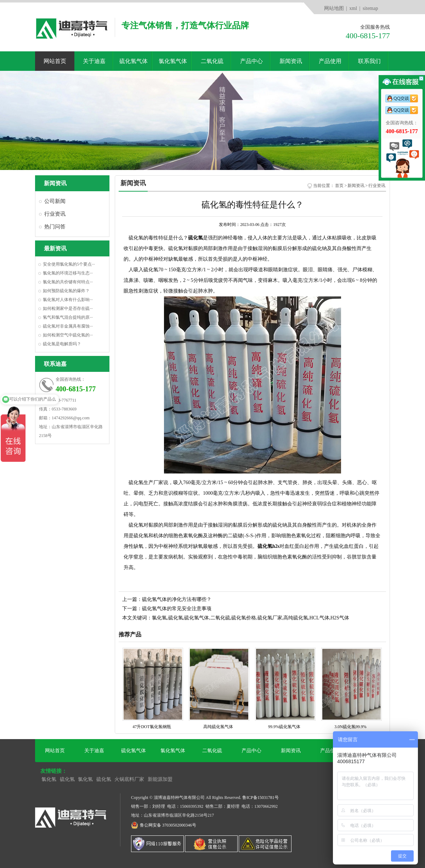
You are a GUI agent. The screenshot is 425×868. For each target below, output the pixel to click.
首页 (339, 186)
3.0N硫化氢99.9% (352, 724)
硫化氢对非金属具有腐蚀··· (68, 326)
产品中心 (251, 61)
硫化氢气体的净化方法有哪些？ (177, 599)
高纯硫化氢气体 (219, 724)
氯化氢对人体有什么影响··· (68, 300)
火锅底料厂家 (129, 779)
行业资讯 (55, 214)
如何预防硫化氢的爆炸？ (66, 291)
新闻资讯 (291, 61)
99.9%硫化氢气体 (285, 724)
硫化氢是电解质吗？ (62, 344)
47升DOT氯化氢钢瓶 (153, 724)
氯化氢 (49, 779)
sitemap (370, 8)
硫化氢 (67, 779)
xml (353, 8)
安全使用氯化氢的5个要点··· (69, 264)
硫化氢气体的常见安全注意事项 (177, 609)
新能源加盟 (160, 779)
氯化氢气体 (173, 61)
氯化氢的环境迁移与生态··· (68, 273)
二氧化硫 (212, 61)
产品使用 (330, 61)
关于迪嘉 (94, 61)
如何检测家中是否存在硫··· (68, 308)
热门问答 (55, 227)
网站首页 (55, 61)
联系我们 (369, 61)
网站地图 (334, 8)
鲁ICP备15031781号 (260, 798)
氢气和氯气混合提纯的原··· (68, 317)
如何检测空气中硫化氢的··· (68, 335)
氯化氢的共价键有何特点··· (68, 282)
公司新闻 (55, 201)
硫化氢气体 (134, 61)
